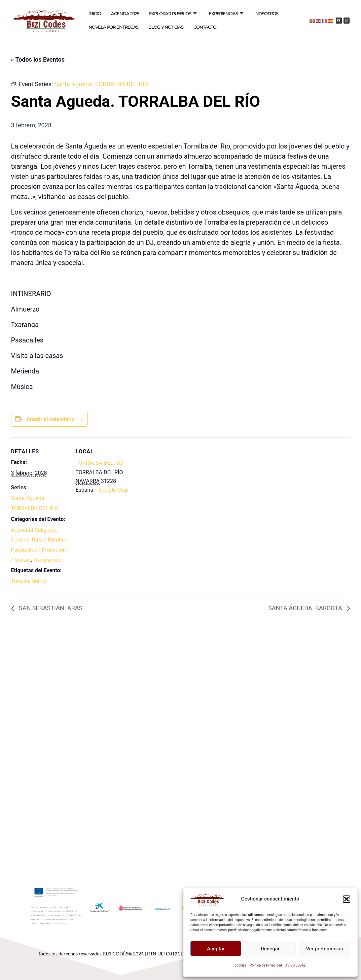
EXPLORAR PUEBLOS (173, 14)
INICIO (95, 13)
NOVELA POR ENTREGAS (113, 27)
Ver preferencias (324, 949)
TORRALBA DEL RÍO (99, 463)
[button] (347, 899)
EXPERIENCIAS (226, 14)
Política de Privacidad (266, 965)
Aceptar (216, 949)
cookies (241, 965)
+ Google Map (111, 490)
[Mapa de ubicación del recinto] (176, 484)
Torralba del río (29, 581)
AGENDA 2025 (125, 13)
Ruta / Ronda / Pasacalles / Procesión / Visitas (39, 550)
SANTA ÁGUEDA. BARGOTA (306, 608)
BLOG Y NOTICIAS (166, 27)
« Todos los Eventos (38, 59)
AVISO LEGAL (295, 965)
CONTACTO (205, 27)
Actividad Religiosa (34, 530)
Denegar (270, 949)
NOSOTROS (267, 13)
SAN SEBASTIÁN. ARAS (50, 608)
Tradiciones (47, 560)
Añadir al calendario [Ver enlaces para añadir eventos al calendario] (50, 419)
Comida (20, 540)
